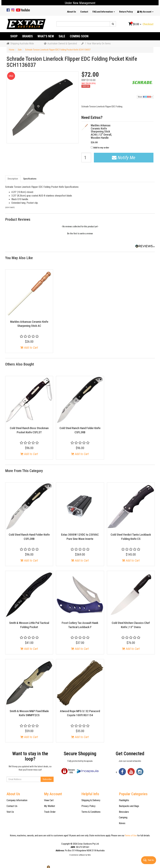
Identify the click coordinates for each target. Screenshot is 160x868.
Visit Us (10, 812)
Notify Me (124, 158)
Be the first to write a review (80, 234)
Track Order (50, 812)
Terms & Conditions (91, 812)
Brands (28, 36)
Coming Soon (79, 36)
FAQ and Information (104, 12)
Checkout (148, 24)
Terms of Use (131, 836)
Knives (122, 823)
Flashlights (124, 800)
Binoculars (124, 812)
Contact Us (12, 806)
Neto (89, 855)
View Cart (49, 800)
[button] (80, 233)
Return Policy (126, 12)
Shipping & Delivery (91, 800)
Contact (84, 12)
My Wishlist (50, 806)
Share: (145, 97)
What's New (46, 36)
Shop (14, 36)
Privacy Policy (88, 806)
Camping (123, 817)
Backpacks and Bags (129, 806)
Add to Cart (29, 348)
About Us (71, 12)
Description (13, 179)
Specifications (30, 179)
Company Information (17, 800)
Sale (62, 36)
